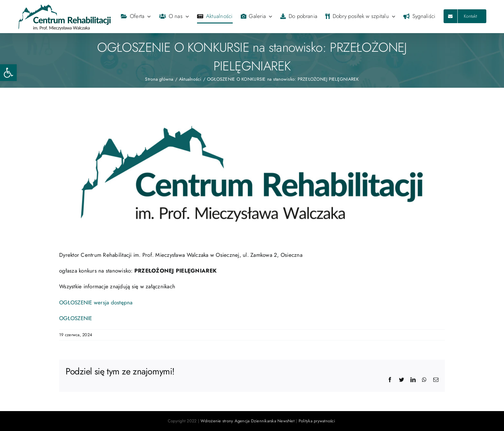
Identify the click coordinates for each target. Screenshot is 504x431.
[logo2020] (252, 174)
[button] (8, 73)
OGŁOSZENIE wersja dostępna (96, 302)
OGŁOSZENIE (76, 318)
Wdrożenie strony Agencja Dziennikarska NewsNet (248, 421)
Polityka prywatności (317, 421)
